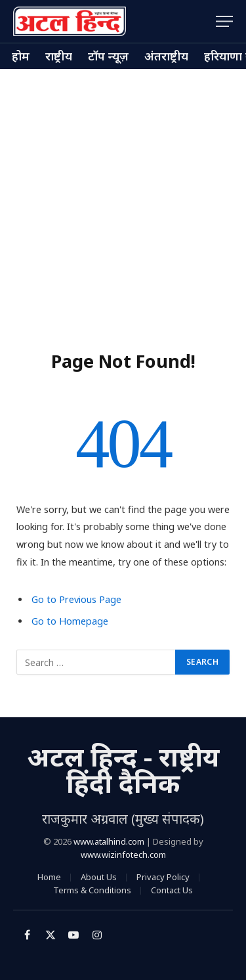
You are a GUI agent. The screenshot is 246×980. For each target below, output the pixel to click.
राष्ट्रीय (59, 56)
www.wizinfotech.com (123, 855)
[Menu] (224, 21)
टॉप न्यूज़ (108, 56)
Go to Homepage (70, 621)
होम (21, 56)
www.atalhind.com (109, 841)
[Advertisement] (123, 199)
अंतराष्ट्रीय (166, 56)
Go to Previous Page (76, 599)
